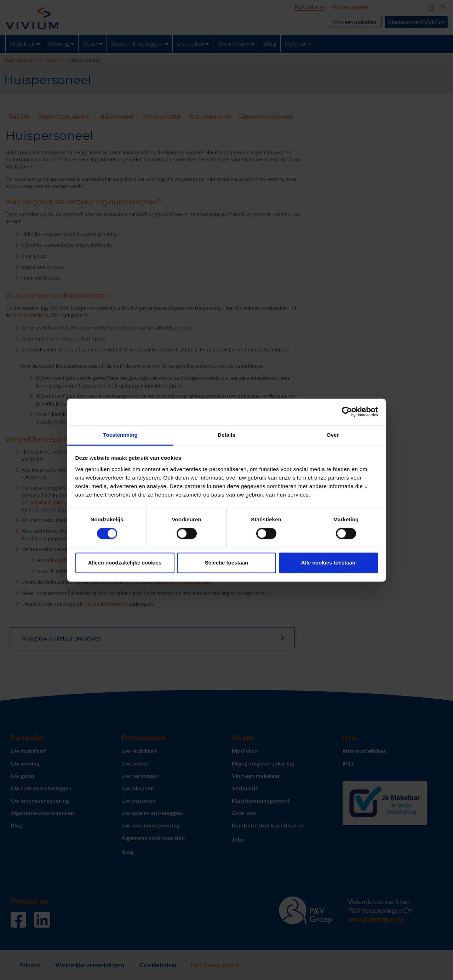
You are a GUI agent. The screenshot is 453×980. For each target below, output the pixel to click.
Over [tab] (333, 435)
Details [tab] (226, 435)
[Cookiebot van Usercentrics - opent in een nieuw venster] (347, 412)
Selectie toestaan (227, 563)
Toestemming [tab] (120, 435)
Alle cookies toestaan (328, 563)
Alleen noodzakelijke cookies (125, 563)
